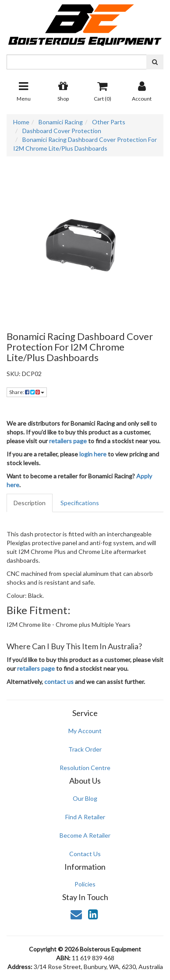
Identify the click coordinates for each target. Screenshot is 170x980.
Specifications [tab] (80, 503)
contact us (59, 682)
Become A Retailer (85, 835)
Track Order (85, 749)
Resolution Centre (85, 768)
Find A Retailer (85, 817)
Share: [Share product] (27, 392)
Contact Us (85, 854)
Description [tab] (30, 503)
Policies (85, 884)
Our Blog (85, 798)
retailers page (68, 441)
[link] (93, 914)
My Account (85, 731)
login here (93, 454)
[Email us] (76, 914)
